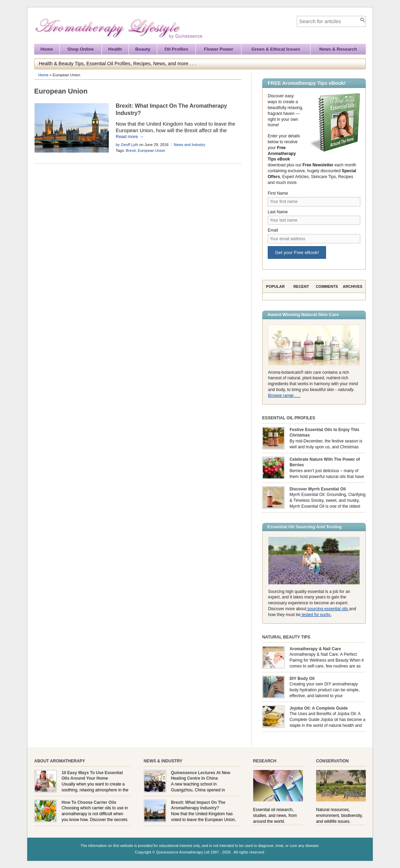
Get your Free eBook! (297, 252)
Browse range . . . (284, 396)
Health (115, 49)
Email (273, 230)
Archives (353, 286)
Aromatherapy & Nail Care (315, 649)
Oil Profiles (176, 49)
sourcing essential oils (328, 609)
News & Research (338, 49)
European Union (152, 150)
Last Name (278, 212)
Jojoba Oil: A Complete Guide (318, 708)
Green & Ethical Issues (276, 49)
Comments (327, 286)
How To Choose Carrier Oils (89, 802)
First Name (278, 193)
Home (47, 49)
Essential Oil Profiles (289, 418)
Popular (275, 286)
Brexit (131, 150)
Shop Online (81, 49)
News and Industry (189, 145)
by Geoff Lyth (127, 145)
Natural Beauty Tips (286, 637)
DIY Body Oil (302, 679)
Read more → (130, 136)
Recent (301, 286)
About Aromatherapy (60, 761)
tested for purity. (316, 615)
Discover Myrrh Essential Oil (318, 489)
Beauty (143, 49)
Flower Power (219, 49)
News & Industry (163, 761)
